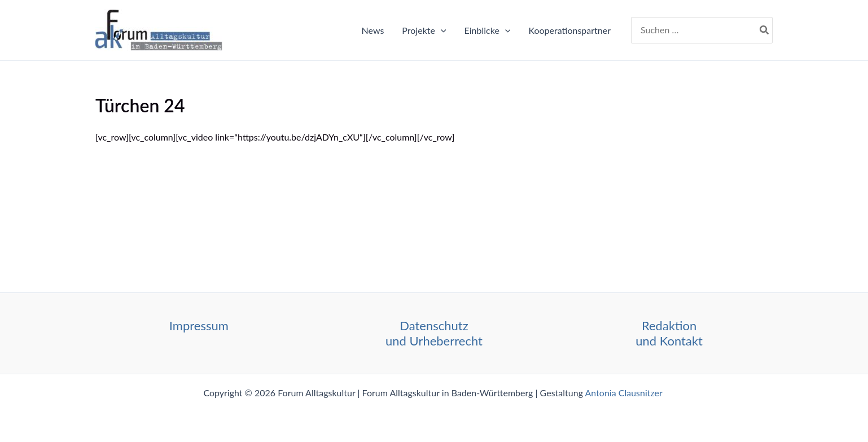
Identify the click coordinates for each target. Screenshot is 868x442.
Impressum (199, 325)
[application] (441, 30)
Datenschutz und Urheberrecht (434, 333)
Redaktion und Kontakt (669, 333)
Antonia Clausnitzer (625, 393)
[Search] (765, 30)
